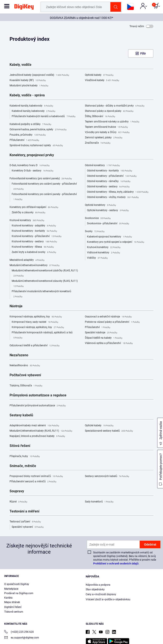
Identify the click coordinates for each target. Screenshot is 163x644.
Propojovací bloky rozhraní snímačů (36, 476)
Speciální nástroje (101, 333)
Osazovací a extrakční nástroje (108, 317)
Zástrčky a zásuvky (29, 213)
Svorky (95, 232)
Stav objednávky (95, 589)
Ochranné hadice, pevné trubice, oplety (38, 130)
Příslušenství (24, 140)
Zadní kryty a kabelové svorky (34, 252)
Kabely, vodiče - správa (27, 95)
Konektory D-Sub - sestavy (33, 171)
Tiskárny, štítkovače (26, 386)
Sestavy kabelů (21, 415)
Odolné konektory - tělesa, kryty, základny (118, 192)
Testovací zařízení (25, 522)
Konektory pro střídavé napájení (34, 207)
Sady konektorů (99, 502)
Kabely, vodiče (20, 65)
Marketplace (11, 589)
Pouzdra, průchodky (28, 135)
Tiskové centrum (14, 612)
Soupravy (17, 491)
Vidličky (97, 258)
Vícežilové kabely (102, 80)
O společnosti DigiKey (17, 584)
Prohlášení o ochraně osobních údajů (116, 563)
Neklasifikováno (25, 366)
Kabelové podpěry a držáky (30, 124)
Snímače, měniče (23, 466)
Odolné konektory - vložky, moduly (113, 197)
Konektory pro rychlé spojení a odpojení (116, 242)
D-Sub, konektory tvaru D (30, 166)
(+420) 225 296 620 (19, 632)
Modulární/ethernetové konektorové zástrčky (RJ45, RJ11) (45, 274)
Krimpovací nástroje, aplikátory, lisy (36, 317)
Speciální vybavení (28, 527)
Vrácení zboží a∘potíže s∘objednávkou (108, 599)
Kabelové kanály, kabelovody (31, 106)
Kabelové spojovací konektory (110, 237)
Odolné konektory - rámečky (109, 181)
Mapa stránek (12, 602)
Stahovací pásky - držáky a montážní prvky (115, 106)
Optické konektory (100, 205)
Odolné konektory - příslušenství (112, 176)
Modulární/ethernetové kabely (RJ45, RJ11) (41, 431)
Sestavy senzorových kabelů (107, 476)
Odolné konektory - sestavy (108, 187)
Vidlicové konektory (104, 253)
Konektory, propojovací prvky (32, 155)
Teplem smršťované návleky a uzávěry (112, 122)
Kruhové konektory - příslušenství (37, 236)
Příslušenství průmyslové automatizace (38, 406)
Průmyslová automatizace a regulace (38, 395)
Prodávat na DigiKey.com (19, 593)
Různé (18, 502)
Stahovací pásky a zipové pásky (109, 111)
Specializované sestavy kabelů (109, 431)
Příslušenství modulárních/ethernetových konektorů (41, 295)
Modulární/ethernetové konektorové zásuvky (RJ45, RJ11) (45, 284)
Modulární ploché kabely (29, 86)
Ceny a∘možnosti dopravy (101, 594)
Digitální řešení (13, 607)
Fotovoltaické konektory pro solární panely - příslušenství (44, 187)
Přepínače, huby (25, 456)
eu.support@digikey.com (22, 638)
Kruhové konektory (27, 220)
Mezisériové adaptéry (27, 260)
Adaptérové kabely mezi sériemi (34, 426)
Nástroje (16, 306)
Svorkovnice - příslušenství (108, 224)
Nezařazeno (19, 355)
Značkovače (98, 143)
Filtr (143, 53)
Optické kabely (99, 75)
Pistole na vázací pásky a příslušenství (112, 322)
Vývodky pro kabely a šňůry (107, 132)
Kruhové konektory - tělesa (33, 247)
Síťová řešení (20, 446)
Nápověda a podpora (98, 585)
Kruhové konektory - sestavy (34, 242)
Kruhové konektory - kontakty (34, 231)
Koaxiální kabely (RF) (28, 80)
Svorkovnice (98, 218)
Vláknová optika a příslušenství (109, 343)
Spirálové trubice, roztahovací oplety (36, 146)
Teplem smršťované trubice (106, 127)
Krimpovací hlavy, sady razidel (35, 322)
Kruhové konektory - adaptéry (34, 226)
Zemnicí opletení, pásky (104, 138)
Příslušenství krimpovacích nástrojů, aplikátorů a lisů (42, 336)
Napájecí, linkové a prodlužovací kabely (37, 436)
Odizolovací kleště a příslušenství (35, 346)
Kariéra (8, 598)
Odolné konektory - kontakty (110, 171)
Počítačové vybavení (25, 375)
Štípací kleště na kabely (104, 338)
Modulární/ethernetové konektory (35, 265)
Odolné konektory (102, 166)
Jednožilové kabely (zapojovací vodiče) (39, 75)
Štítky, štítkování (100, 116)
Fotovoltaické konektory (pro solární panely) (41, 179)
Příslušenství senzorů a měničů (33, 482)
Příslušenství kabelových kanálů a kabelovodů (44, 116)
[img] (24, 8)
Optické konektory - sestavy (108, 210)
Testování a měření (24, 511)
